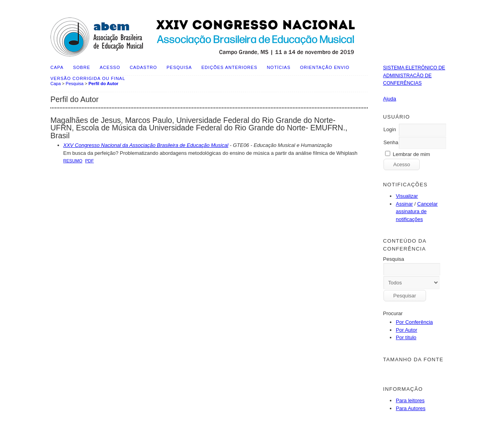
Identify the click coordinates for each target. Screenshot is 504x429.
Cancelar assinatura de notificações (417, 212)
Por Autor (406, 330)
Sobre (82, 67)
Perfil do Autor (104, 84)
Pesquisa (179, 67)
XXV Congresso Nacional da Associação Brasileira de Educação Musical (146, 145)
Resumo (73, 161)
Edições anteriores (230, 67)
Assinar (404, 204)
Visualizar (407, 196)
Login (390, 129)
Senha (391, 142)
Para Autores (410, 408)
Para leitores (410, 400)
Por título (406, 337)
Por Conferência (414, 322)
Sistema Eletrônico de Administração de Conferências (414, 75)
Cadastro (143, 67)
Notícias (279, 67)
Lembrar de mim (411, 154)
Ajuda (390, 99)
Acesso (110, 67)
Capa (57, 67)
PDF (89, 161)
